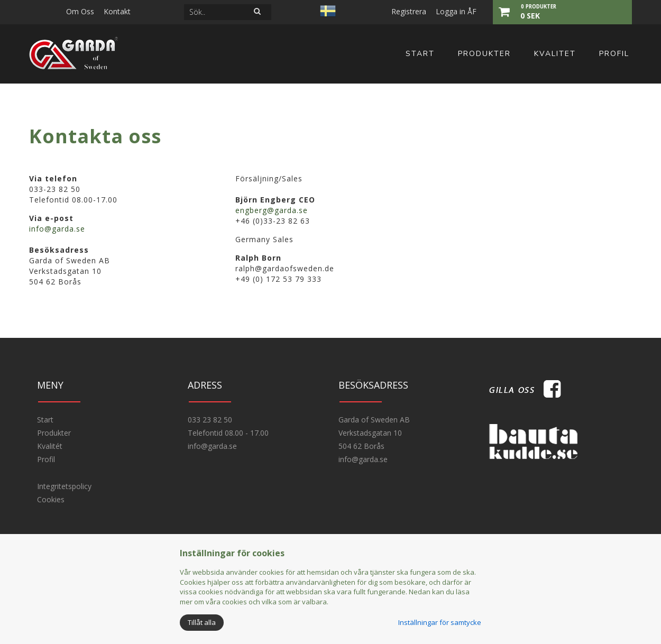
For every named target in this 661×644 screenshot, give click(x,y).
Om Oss (80, 11)
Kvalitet (555, 54)
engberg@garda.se (272, 210)
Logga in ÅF (456, 11)
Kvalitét (50, 446)
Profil (614, 54)
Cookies (51, 499)
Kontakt (117, 11)
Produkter (484, 54)
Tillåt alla (202, 622)
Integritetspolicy (64, 486)
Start (420, 54)
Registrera (409, 11)
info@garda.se (57, 229)
